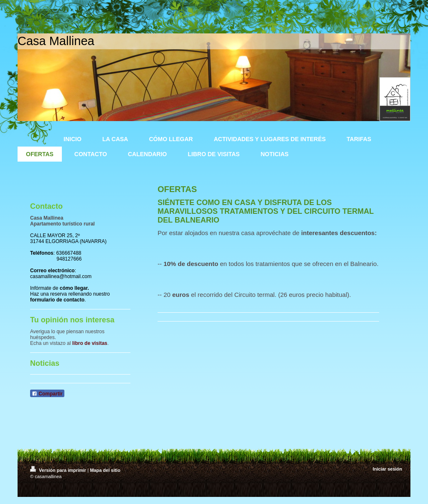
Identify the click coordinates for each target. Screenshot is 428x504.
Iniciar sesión (387, 469)
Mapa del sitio (105, 470)
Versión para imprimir (59, 470)
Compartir (47, 394)
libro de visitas (90, 343)
